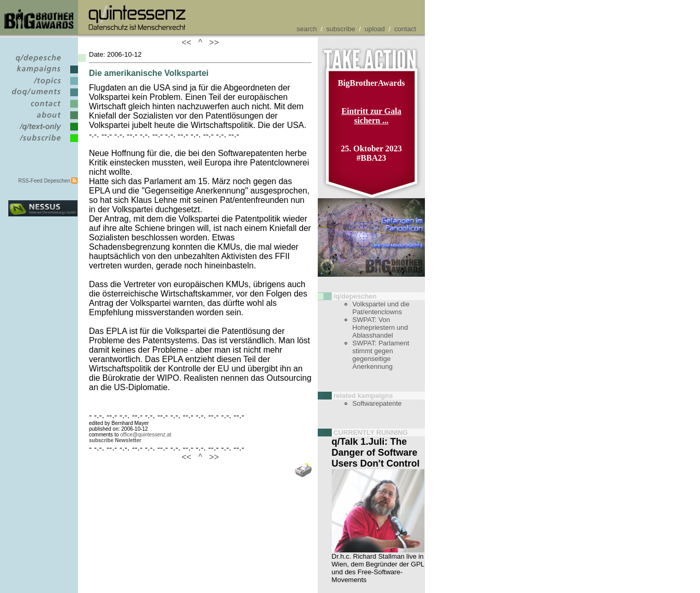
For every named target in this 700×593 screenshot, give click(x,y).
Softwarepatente (377, 403)
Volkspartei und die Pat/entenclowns (381, 308)
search (307, 29)
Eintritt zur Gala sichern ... (371, 116)
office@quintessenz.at (146, 435)
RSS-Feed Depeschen (44, 181)
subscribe (341, 29)
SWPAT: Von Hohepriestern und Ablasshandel (380, 327)
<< (189, 42)
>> (212, 42)
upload (375, 29)
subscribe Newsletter (115, 440)
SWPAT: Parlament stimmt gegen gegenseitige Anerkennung (381, 355)
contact (405, 29)
